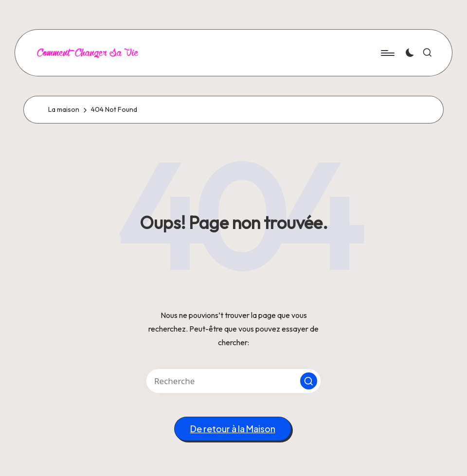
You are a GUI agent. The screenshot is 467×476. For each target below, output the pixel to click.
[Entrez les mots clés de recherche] (233, 381)
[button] (309, 381)
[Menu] (387, 53)
